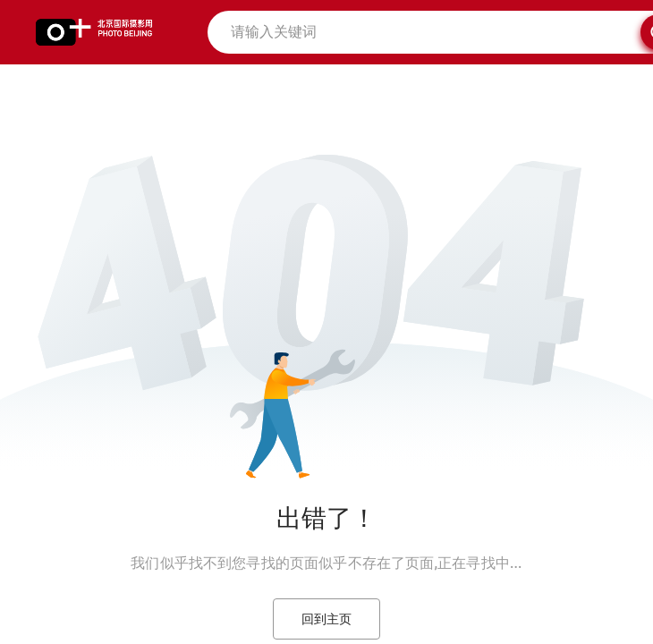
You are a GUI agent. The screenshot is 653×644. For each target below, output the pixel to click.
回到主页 (326, 619)
